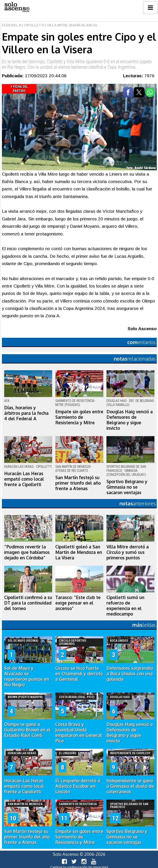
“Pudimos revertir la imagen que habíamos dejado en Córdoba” (27, 552)
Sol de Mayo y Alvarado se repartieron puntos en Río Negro (27, 676)
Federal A (11, 25)
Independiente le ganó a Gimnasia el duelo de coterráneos (130, 786)
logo (17, 7)
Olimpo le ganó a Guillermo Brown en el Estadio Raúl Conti (27, 730)
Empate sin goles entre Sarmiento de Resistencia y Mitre (79, 417)
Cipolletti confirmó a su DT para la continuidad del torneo (28, 603)
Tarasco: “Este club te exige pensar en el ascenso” (78, 603)
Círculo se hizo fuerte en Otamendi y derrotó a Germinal (79, 674)
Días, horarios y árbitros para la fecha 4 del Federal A (26, 413)
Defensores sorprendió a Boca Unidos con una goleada (130, 674)
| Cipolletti (33, 25)
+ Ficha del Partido (19, 89)
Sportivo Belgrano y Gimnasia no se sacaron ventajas (127, 487)
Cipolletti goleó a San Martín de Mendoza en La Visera (79, 552)
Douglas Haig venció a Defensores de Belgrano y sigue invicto (130, 420)
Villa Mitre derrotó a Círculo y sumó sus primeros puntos (128, 552)
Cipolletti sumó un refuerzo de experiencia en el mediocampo (125, 606)
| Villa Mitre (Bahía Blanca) (71, 25)
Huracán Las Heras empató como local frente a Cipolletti (24, 479)
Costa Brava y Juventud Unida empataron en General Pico (79, 732)
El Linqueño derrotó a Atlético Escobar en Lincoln (78, 786)
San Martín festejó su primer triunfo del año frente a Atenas (78, 483)
